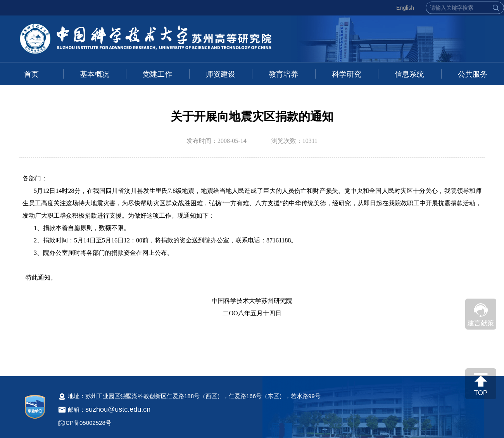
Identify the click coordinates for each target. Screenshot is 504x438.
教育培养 (283, 74)
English (405, 8)
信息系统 (409, 74)
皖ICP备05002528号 (85, 423)
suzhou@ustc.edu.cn (118, 409)
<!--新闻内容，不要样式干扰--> (252, 266)
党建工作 (157, 74)
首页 (31, 74)
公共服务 (473, 74)
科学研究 (347, 74)
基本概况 (95, 74)
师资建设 (221, 74)
